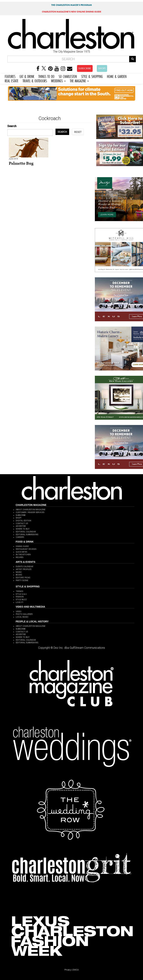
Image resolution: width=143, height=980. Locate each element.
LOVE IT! (20, 602)
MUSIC (19, 572)
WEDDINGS (58, 80)
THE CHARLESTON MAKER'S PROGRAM (72, 5)
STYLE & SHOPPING (92, 76)
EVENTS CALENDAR (25, 567)
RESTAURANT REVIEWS (26, 549)
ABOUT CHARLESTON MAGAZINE (31, 510)
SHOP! (102, 68)
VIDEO (19, 612)
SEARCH (62, 132)
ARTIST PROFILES (24, 569)
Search (12, 126)
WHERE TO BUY (23, 529)
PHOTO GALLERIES (24, 614)
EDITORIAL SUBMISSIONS (27, 535)
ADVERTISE (21, 526)
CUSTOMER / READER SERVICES (30, 512)
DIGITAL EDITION (23, 521)
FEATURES (10, 76)
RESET (78, 132)
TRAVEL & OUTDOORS (35, 80)
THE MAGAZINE (79, 80)
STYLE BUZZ (21, 600)
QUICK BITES (21, 552)
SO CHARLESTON (68, 76)
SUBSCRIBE (85, 68)
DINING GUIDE (22, 546)
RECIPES (20, 557)
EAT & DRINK (27, 76)
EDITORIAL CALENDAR (26, 532)
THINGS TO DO (46, 76)
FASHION (20, 597)
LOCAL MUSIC (22, 617)
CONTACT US (22, 523)
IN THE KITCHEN (23, 555)
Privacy (68, 970)
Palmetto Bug (21, 163)
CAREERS (20, 537)
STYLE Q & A (21, 594)
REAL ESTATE (12, 80)
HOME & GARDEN (117, 76)
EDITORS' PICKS (23, 578)
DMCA (76, 970)
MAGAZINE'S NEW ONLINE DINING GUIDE (71, 12)
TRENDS (19, 591)
